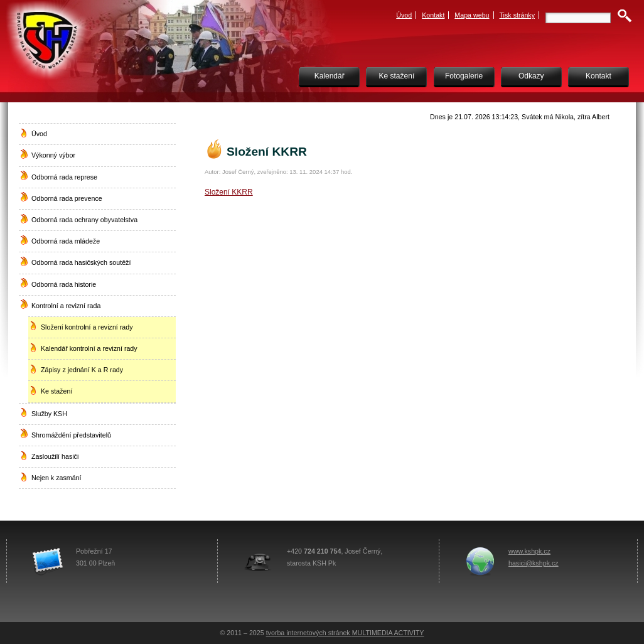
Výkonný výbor (53, 155)
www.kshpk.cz (529, 551)
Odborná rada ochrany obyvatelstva (84, 220)
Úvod (404, 15)
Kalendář (330, 76)
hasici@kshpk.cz (534, 563)
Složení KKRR (229, 192)
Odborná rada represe (64, 177)
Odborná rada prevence (67, 198)
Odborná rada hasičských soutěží (81, 262)
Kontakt (433, 15)
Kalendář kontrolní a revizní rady (89, 348)
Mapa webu (472, 15)
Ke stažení (397, 76)
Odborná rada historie (64, 284)
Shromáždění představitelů (71, 435)
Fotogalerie (464, 76)
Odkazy (531, 76)
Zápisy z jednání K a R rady (82, 370)
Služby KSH (49, 414)
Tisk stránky (518, 15)
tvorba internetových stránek (309, 633)
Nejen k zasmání (56, 478)
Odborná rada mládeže (66, 241)
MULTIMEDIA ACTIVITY (388, 633)
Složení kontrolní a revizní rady (87, 327)
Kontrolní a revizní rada (66, 306)
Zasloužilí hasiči (55, 456)
